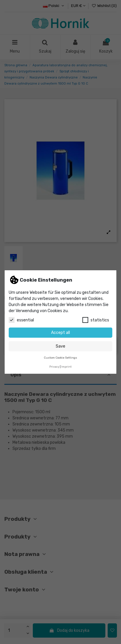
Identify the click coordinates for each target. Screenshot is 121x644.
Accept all (60, 333)
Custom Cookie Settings (60, 358)
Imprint (66, 367)
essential (21, 320)
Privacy (54, 367)
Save (60, 346)
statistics (96, 320)
